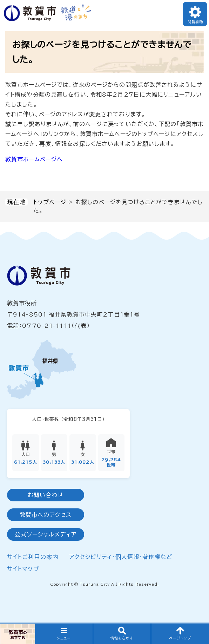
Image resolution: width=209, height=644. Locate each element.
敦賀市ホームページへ (34, 159)
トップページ (50, 202)
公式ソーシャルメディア (45, 535)
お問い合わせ (46, 495)
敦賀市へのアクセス (46, 515)
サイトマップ (23, 569)
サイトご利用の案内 (33, 557)
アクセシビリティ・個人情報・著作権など (121, 557)
